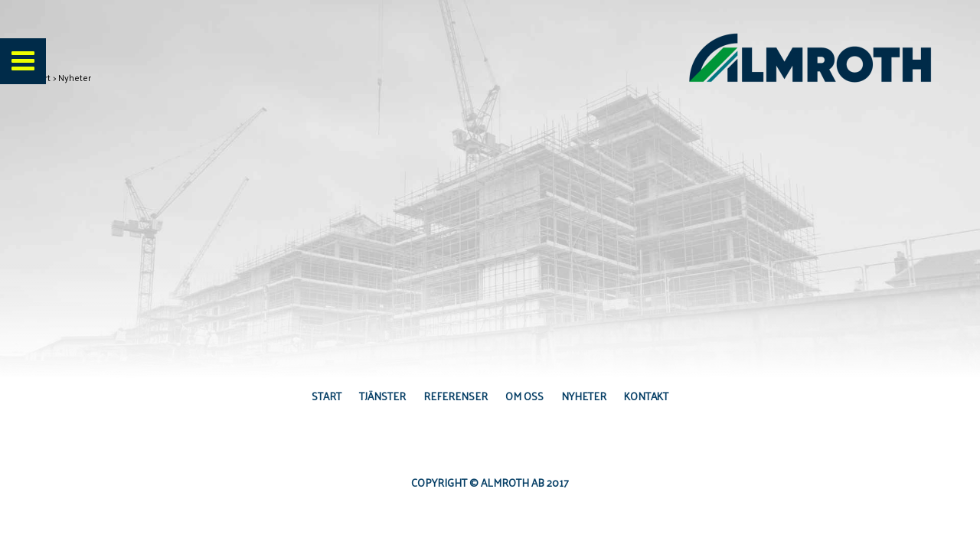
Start (327, 396)
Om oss (524, 396)
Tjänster (382, 396)
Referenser (456, 396)
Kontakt (646, 396)
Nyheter (584, 396)
